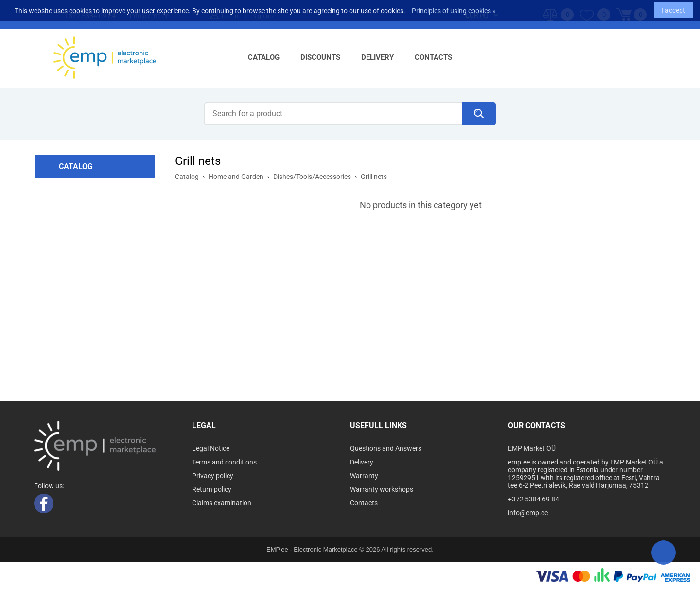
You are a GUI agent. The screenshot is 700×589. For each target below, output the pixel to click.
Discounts (320, 57)
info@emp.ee (528, 513)
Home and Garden (236, 177)
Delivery (377, 57)
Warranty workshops (382, 489)
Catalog (264, 57)
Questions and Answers (386, 448)
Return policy (212, 489)
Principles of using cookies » (454, 8)
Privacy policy (213, 476)
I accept (674, 8)
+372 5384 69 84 (534, 499)
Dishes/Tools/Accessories (312, 177)
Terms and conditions (224, 462)
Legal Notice (211, 448)
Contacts (433, 57)
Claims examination (222, 503)
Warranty (364, 476)
